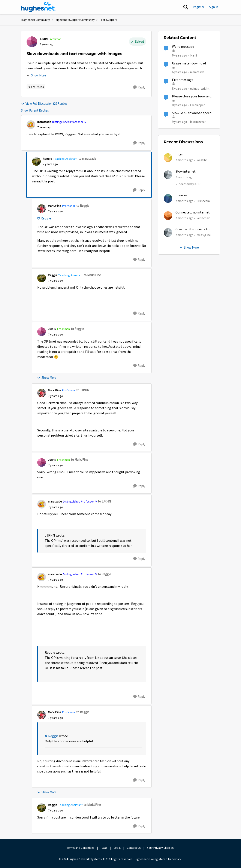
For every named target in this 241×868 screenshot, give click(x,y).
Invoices (181, 195)
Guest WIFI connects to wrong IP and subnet (192, 229)
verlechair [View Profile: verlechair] (203, 218)
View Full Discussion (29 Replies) (45, 104)
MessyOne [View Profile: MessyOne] (204, 235)
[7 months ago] (184, 160)
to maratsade (87, 159)
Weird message (183, 47)
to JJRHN (83, 390)
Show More (36, 75)
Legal (117, 848)
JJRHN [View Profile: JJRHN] (43, 39)
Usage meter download (189, 63)
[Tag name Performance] (36, 87)
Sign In (214, 7)
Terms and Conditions (81, 848)
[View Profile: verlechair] (168, 216)
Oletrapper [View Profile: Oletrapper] (198, 105)
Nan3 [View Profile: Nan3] (194, 55)
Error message (183, 80)
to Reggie (83, 206)
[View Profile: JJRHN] (32, 42)
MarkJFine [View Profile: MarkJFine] (55, 206)
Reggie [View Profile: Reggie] (47, 159)
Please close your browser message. (191, 96)
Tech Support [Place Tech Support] (108, 20)
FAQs (104, 848)
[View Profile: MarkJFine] (42, 209)
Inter (179, 154)
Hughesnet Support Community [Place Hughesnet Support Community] (75, 20)
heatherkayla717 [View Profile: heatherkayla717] (190, 184)
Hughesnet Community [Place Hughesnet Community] (35, 20)
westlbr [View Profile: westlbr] (202, 160)
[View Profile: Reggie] (36, 161)
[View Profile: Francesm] (168, 198)
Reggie (46, 218)
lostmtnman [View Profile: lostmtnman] (198, 122)
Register (199, 7)
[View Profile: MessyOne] (168, 233)
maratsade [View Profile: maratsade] (44, 122)
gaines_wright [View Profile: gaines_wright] (200, 89)
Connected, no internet (193, 212)
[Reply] (139, 87)
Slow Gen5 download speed (192, 113)
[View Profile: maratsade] (31, 125)
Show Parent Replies (35, 110)
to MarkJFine (92, 275)
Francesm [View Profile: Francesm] (203, 201)
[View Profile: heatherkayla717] (168, 175)
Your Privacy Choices (161, 848)
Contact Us (134, 848)
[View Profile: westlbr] (168, 158)
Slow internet (186, 172)
